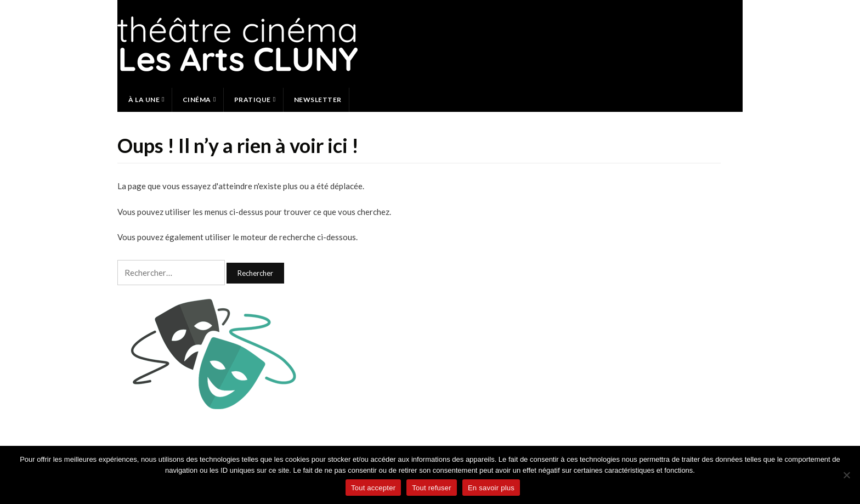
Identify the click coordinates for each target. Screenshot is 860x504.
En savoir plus (491, 488)
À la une (144, 100)
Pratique (253, 100)
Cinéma (197, 100)
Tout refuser (432, 488)
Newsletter (318, 100)
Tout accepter (373, 488)
